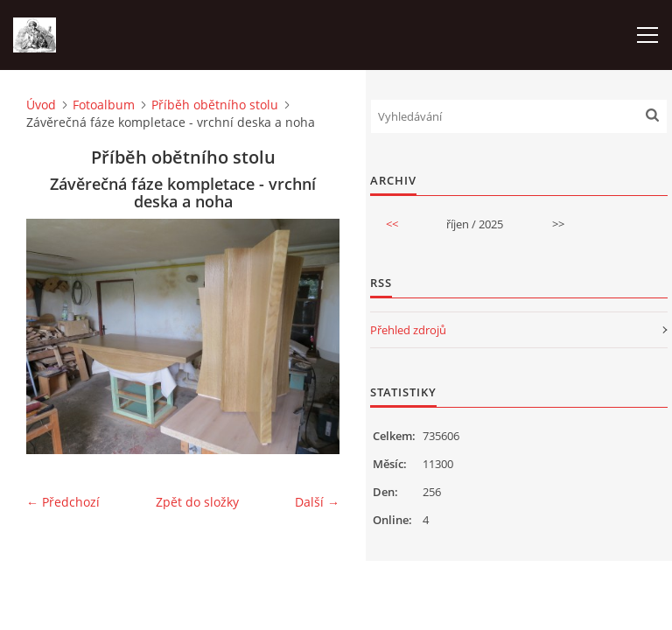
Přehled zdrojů (408, 330)
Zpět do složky (197, 502)
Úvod (41, 105)
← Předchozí (63, 502)
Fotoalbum (104, 105)
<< (392, 224)
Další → (317, 502)
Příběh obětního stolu (215, 105)
